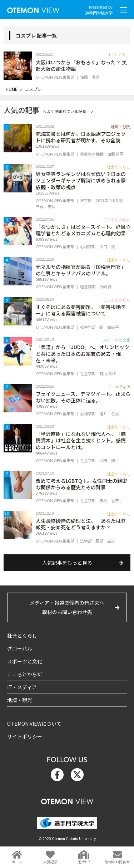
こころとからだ (25, 674)
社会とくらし (22, 636)
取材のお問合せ (117, 862)
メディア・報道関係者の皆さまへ (67, 608)
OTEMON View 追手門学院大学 (33, 9)
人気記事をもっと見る (67, 563)
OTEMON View (67, 800)
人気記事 (50, 862)
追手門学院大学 (99, 13)
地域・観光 (20, 700)
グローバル (20, 648)
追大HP (84, 862)
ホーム (17, 862)
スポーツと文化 (25, 661)
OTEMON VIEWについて (34, 724)
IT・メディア (22, 687)
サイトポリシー (25, 736)
